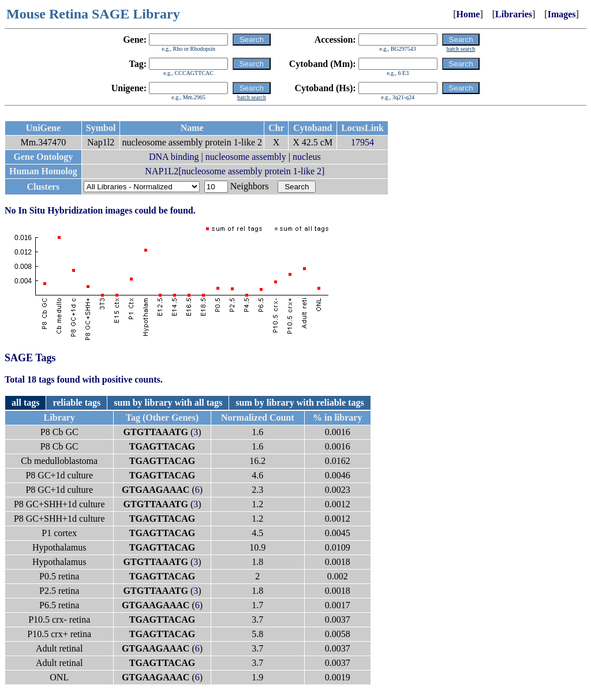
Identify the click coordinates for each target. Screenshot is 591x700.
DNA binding (174, 157)
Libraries (514, 14)
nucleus (307, 157)
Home (468, 14)
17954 (362, 142)
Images (562, 14)
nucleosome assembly (246, 157)
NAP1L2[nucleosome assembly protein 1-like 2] (235, 171)
